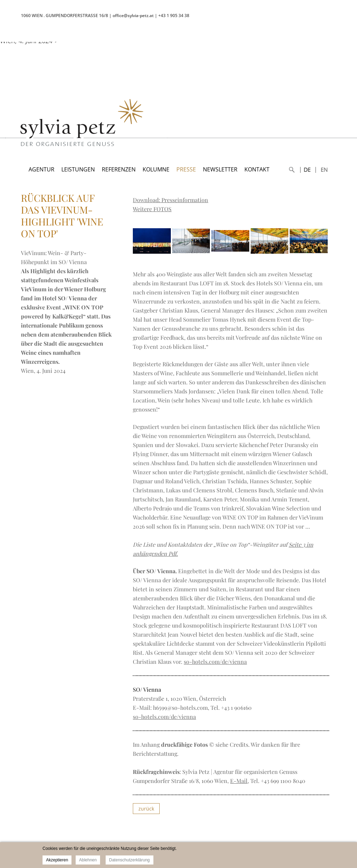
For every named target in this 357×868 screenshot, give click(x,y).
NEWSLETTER (220, 169)
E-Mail (239, 781)
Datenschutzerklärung (130, 860)
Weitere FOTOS (152, 209)
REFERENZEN (119, 169)
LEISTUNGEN (78, 169)
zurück (146, 809)
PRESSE (186, 169)
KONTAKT (257, 169)
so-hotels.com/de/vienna (215, 662)
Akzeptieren (57, 860)
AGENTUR (41, 169)
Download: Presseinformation (170, 200)
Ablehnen (88, 860)
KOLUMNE (156, 169)
